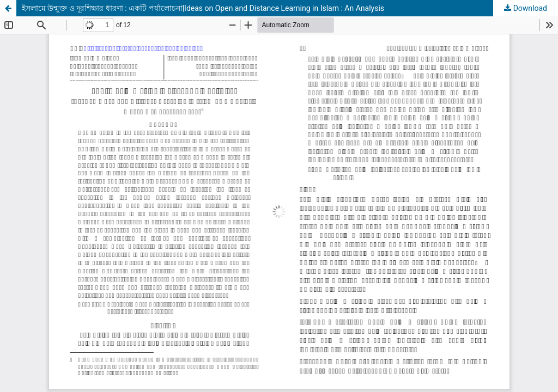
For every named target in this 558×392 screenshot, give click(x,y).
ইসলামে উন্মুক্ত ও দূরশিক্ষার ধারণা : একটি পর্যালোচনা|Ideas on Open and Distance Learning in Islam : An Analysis (203, 8)
